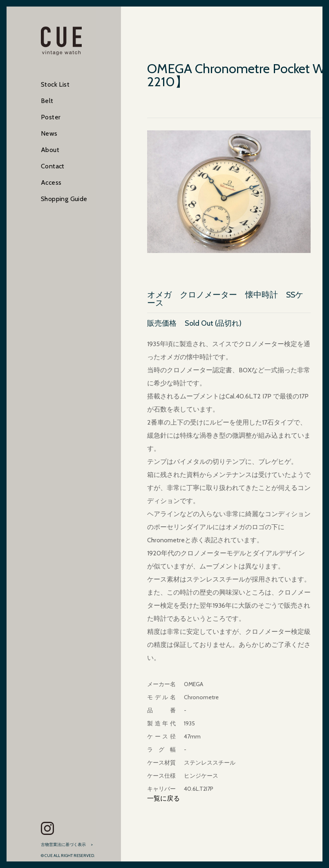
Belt (47, 101)
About (50, 150)
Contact (53, 166)
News (49, 133)
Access (51, 182)
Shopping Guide (64, 199)
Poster (51, 117)
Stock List (55, 84)
